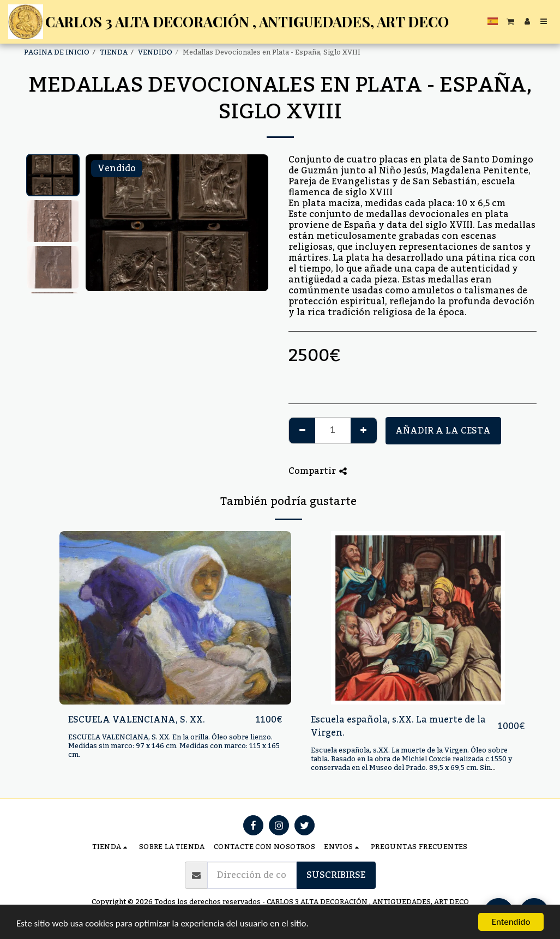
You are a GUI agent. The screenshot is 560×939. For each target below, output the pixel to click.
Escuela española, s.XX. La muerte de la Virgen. (398, 726)
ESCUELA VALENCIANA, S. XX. (137, 720)
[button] (511, 22)
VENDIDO (155, 52)
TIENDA (114, 52)
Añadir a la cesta (443, 431)
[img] (175, 618)
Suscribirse (336, 875)
